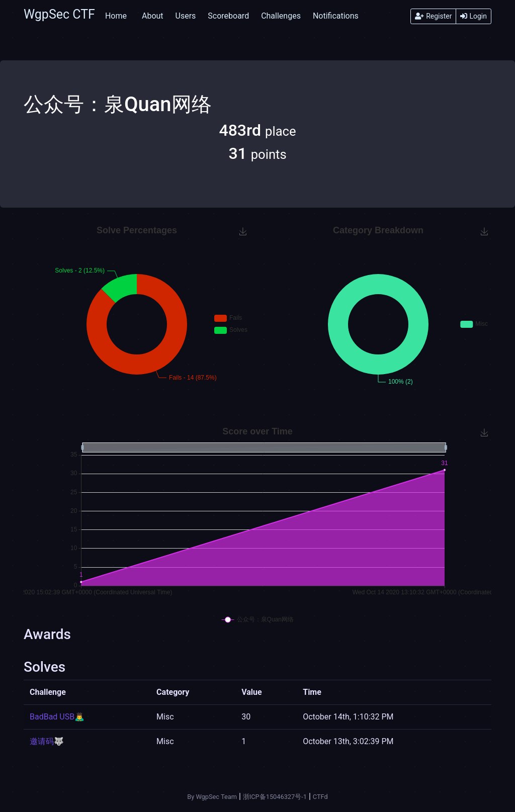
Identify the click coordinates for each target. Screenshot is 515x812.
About (153, 16)
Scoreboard (228, 16)
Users (186, 16)
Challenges (281, 16)
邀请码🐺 (47, 741)
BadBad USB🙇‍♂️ (57, 717)
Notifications (336, 16)
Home (116, 16)
